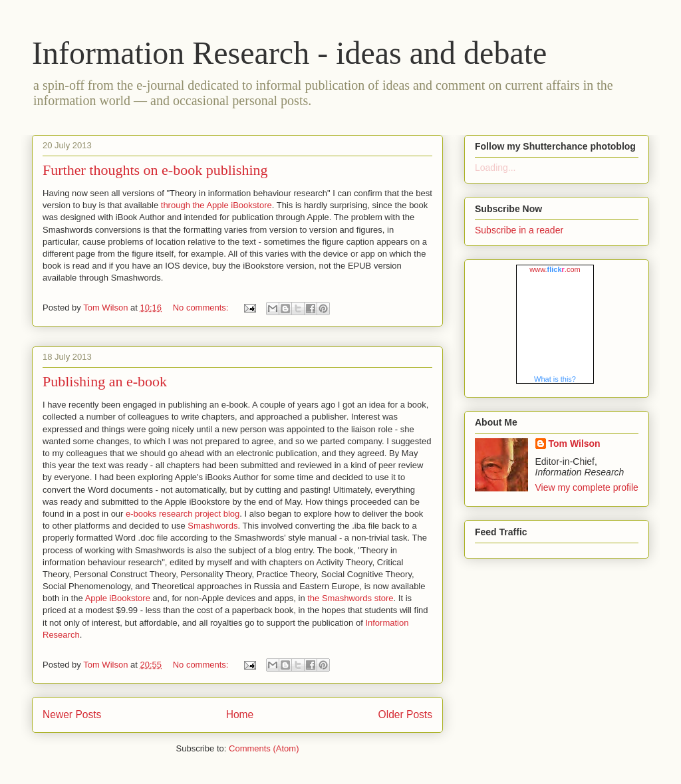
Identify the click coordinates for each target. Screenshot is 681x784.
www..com (555, 269)
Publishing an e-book (105, 381)
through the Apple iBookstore (216, 205)
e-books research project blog (183, 514)
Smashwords (212, 526)
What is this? (555, 379)
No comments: (202, 308)
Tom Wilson (575, 444)
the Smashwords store (350, 598)
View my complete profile (587, 487)
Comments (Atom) (264, 748)
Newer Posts (72, 715)
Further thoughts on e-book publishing (155, 170)
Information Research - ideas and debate (289, 53)
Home (240, 715)
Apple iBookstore (118, 598)
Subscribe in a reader (519, 230)
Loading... (495, 168)
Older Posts (405, 715)
